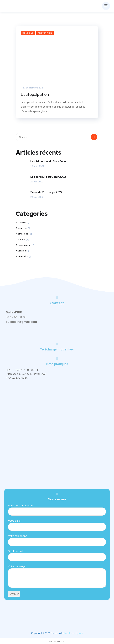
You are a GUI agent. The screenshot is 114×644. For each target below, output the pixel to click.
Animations (22, 234)
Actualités (22, 228)
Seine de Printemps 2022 (46, 192)
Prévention (45, 33)
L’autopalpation (35, 95)
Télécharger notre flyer (57, 349)
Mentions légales (74, 633)
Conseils (28, 33)
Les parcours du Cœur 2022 (48, 177)
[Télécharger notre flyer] (57, 344)
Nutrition (21, 251)
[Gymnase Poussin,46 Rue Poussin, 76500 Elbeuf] (57, 436)
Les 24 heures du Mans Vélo (48, 161)
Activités (21, 222)
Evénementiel (23, 245)
